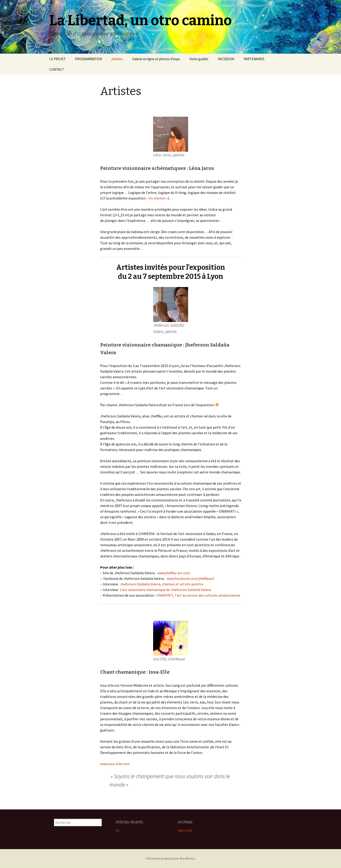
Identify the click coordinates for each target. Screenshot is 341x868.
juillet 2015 (185, 830)
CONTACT (57, 69)
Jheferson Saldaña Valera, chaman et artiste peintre (162, 584)
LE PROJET (57, 59)
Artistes (117, 59)
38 (117, 830)
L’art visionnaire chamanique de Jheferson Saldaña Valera (165, 590)
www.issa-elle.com (115, 764)
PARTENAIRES (254, 59)
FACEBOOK (226, 59)
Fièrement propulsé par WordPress (171, 858)
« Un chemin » (157, 198)
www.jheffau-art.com (174, 573)
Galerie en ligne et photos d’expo (156, 59)
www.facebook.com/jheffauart (191, 578)
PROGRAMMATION (88, 59)
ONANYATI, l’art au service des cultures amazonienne (198, 595)
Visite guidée (199, 59)
